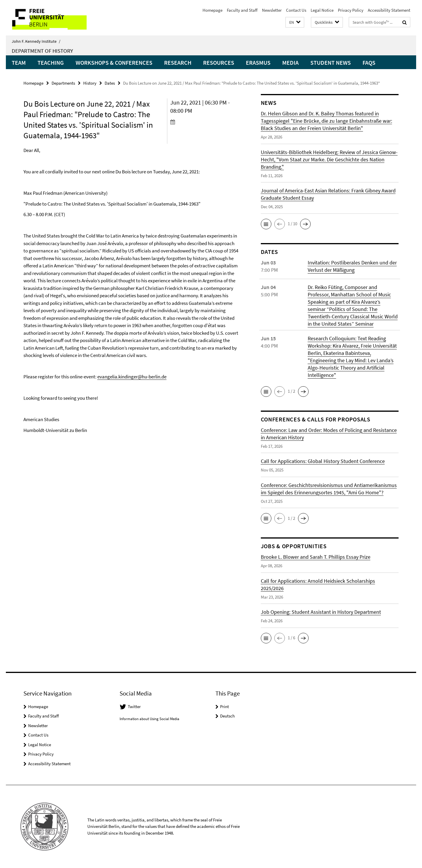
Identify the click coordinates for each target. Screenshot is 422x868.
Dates (110, 83)
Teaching (51, 63)
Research (178, 63)
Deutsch (227, 716)
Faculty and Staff (242, 10)
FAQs (369, 63)
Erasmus (258, 63)
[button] (295, 22)
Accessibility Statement (389, 10)
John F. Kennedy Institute (36, 41)
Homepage (212, 10)
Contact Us (296, 10)
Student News (331, 63)
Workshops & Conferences (114, 63)
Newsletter (272, 10)
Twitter (134, 706)
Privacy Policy (351, 10)
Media (290, 63)
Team (19, 63)
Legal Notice (322, 10)
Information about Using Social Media (149, 719)
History (90, 83)
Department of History (42, 51)
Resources (219, 63)
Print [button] (224, 706)
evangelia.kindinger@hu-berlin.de (132, 377)
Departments (63, 83)
